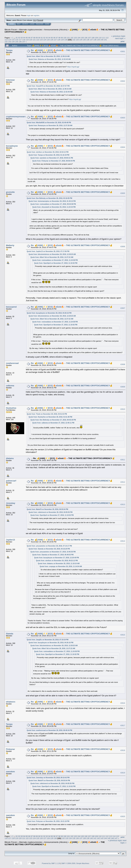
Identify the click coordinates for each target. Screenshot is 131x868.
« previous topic (118, 36)
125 (48, 40)
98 (59, 38)
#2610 (123, 409)
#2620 (123, 816)
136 (88, 40)
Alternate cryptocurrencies (31, 30)
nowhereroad (12, 363)
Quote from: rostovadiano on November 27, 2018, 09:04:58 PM (53, 204)
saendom (10, 772)
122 (38, 40)
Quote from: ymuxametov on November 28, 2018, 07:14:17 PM (49, 546)
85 (27, 38)
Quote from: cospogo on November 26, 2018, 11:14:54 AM (61, 566)
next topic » (120, 38)
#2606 (123, 247)
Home (12, 24)
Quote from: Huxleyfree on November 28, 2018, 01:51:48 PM (50, 417)
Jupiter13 (10, 540)
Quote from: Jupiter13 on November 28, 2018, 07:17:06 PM (48, 251)
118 (24, 40)
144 (13, 42)
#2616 (123, 703)
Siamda (10, 634)
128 (59, 40)
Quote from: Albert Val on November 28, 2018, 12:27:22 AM (52, 257)
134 (81, 40)
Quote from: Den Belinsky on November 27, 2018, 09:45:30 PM (53, 420)
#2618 (123, 750)
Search (25, 24)
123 (41, 40)
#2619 (123, 773)
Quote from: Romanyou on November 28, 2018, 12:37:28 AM (51, 125)
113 (6, 40)
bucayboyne (12, 146)
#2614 (123, 541)
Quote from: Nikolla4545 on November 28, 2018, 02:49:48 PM (49, 123)
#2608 (123, 364)
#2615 (123, 635)
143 (10, 42)
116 (17, 40)
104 (79, 38)
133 (77, 40)
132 (74, 40)
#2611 (123, 460)
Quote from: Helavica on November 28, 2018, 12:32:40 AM (50, 59)
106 (86, 38)
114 (10, 40)
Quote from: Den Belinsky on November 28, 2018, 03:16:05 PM (50, 198)
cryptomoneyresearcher (17, 117)
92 (44, 38)
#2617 (123, 725)
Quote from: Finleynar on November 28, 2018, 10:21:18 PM (48, 821)
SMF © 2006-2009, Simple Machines (75, 863)
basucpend (11, 307)
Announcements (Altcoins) (56, 30)
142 (6, 42)
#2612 (123, 482)
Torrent (40, 20)
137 (91, 40)
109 (96, 38)
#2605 (123, 193)
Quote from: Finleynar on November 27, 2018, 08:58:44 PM (54, 161)
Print (123, 41)
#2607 (123, 308)
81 (17, 38)
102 (72, 38)
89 (37, 38)
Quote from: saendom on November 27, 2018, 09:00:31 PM (52, 158)
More (47, 24)
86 (29, 38)
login (29, 15)
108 (93, 38)
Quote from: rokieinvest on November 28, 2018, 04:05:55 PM (51, 512)
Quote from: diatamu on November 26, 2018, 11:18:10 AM (59, 564)
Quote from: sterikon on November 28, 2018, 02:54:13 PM (48, 152)
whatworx (11, 702)
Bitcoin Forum (11, 30)
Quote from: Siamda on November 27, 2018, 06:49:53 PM (53, 555)
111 (104, 38)
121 (34, 40)
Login (32, 24)
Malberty (10, 245)
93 (47, 38)
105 (82, 38)
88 (34, 38)
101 (68, 38)
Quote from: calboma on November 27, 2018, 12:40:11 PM (53, 423)
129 (62, 40)
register (36, 15)
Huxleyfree (11, 408)
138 (95, 40)
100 (65, 38)
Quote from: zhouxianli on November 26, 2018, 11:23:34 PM (54, 207)
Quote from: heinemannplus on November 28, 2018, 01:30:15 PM (52, 201)
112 (107, 38)
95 (52, 38)
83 (22, 38)
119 (27, 40)
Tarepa (9, 50)
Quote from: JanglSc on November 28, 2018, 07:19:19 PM (48, 640)
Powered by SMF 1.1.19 (51, 863)
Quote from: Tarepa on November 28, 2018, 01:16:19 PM (49, 155)
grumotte (10, 192)
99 (62, 38)
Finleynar (10, 749)
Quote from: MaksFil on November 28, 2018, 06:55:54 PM (47, 509)
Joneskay (11, 503)
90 (39, 38)
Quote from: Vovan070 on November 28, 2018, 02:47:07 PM (48, 86)
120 (31, 40)
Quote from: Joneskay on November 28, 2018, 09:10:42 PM (48, 778)
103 (76, 38)
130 (66, 40)
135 (84, 40)
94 (49, 38)
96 (54, 38)
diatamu (10, 458)
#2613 (123, 504)
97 (57, 38)
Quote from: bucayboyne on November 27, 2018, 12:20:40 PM (57, 558)
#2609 (123, 387)
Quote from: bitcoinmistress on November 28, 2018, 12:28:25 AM (52, 254)
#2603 (123, 118)
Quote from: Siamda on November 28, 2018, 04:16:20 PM (49, 549)
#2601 (123, 51)
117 (20, 40)
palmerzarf (11, 481)
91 (42, 38)
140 (102, 40)
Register (40, 24)
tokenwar (10, 80)
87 (32, 38)
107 (90, 38)
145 (17, 42)
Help (19, 24)
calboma (10, 386)
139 (98, 40)
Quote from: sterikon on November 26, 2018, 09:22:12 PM (57, 561)
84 (24, 38)
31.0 (35, 20)
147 (24, 42)
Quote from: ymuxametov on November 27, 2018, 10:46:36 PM (53, 552)
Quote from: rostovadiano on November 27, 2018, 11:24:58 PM (55, 260)
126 (52, 40)
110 (100, 38)
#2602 (123, 81)
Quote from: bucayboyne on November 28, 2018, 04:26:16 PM (49, 313)
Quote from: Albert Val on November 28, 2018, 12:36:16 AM (48, 56)
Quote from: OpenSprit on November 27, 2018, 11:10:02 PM (56, 263)
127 (55, 40)
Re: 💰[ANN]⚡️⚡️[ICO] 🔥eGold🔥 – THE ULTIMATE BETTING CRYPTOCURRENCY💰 (72, 50)
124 (45, 40)
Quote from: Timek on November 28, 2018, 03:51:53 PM (47, 414)
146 (20, 42)
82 (19, 38)
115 (13, 40)
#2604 (123, 147)
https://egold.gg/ (73, 67)
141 (105, 40)
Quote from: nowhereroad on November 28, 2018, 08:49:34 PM (50, 730)
